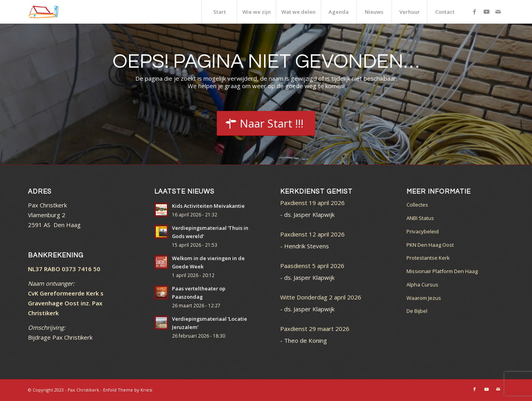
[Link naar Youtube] (486, 11)
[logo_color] (43, 12)
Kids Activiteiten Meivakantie (208, 206)
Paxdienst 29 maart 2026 (315, 329)
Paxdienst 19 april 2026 (312, 203)
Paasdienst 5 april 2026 (312, 266)
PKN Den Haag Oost (430, 245)
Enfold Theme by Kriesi (128, 390)
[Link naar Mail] (498, 11)
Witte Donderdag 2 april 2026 (321, 297)
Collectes (417, 205)
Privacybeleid (423, 231)
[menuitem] (219, 12)
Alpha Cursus (422, 285)
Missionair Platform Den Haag (442, 271)
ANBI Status (420, 218)
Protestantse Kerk (428, 258)
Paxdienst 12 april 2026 (312, 234)
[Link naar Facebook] (475, 11)
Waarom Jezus (424, 298)
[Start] (266, 124)
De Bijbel (417, 311)
